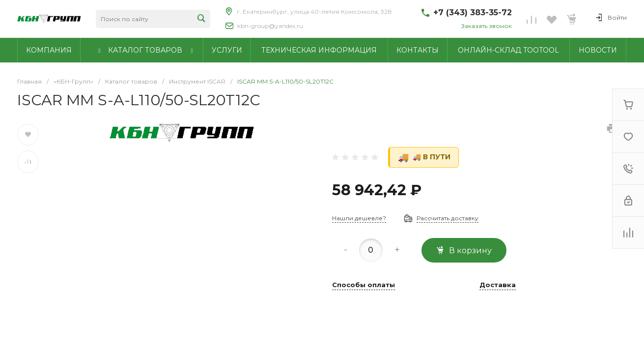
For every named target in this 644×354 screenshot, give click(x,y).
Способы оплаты (364, 285)
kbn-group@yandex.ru (270, 26)
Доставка (498, 285)
